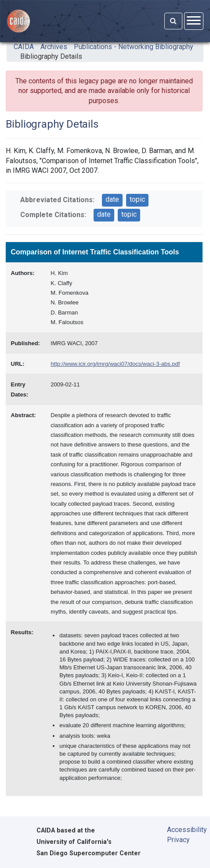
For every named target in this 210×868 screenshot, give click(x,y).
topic (137, 199)
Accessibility (182, 830)
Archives (54, 47)
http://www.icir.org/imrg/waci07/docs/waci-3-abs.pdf (115, 364)
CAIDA (24, 47)
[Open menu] (194, 21)
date (112, 199)
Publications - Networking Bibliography (134, 47)
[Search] (173, 21)
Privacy (178, 840)
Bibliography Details (51, 56)
